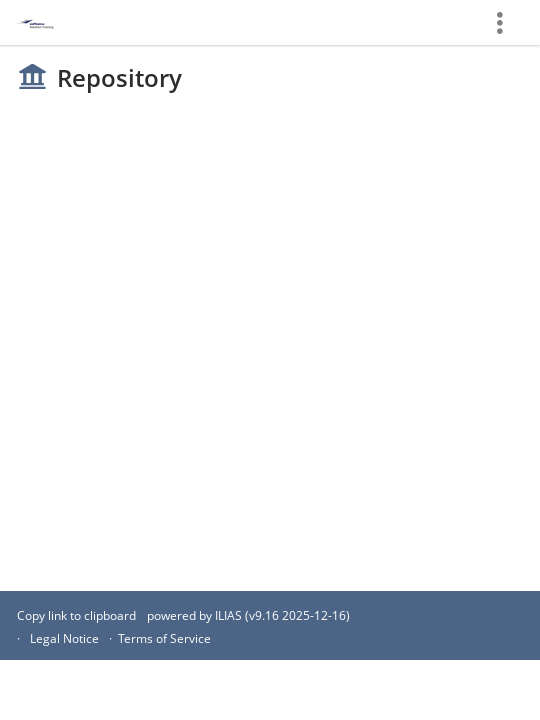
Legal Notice (64, 638)
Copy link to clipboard (76, 615)
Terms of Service (164, 638)
